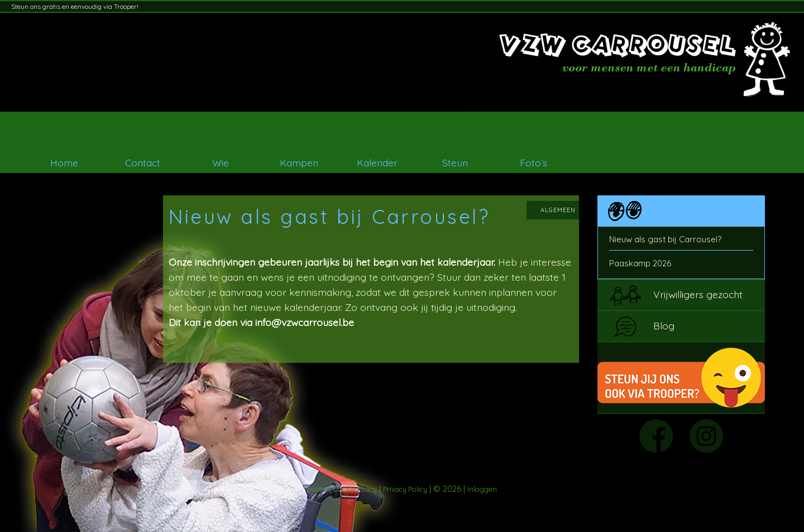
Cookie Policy (355, 489)
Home (64, 162)
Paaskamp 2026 (640, 263)
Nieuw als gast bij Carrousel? (665, 239)
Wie (221, 162)
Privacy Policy (405, 489)
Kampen (299, 162)
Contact (143, 162)
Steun (455, 162)
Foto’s (533, 162)
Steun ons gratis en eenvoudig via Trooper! (75, 6)
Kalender (377, 162)
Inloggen (482, 489)
